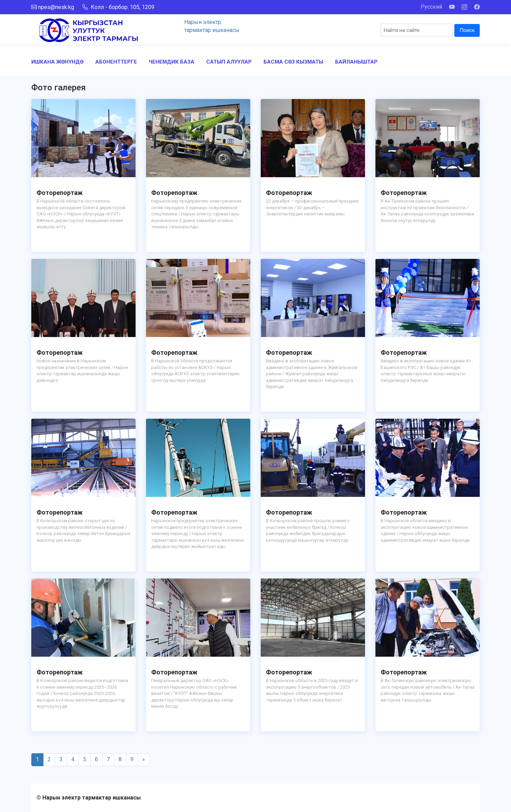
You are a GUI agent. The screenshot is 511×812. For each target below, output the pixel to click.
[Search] (417, 30)
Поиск (467, 30)
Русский (431, 7)
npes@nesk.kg (56, 7)
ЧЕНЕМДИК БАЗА (172, 62)
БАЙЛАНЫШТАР (356, 62)
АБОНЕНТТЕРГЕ (116, 62)
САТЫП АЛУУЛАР (229, 62)
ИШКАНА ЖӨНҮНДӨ (57, 62)
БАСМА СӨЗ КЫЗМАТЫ (293, 62)
